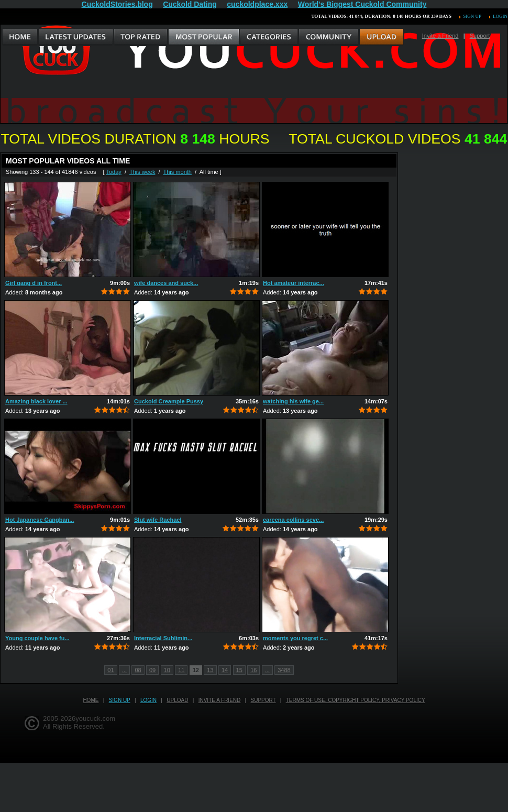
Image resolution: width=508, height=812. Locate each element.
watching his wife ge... (293, 401)
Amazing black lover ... (36, 401)
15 (239, 670)
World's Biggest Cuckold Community (362, 4)
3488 (284, 670)
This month (178, 172)
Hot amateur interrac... (294, 283)
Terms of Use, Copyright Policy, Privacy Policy (356, 700)
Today (113, 172)
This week (142, 172)
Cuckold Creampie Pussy (169, 401)
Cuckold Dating (190, 4)
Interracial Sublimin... (163, 638)
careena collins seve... (293, 520)
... (124, 670)
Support (480, 36)
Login (500, 16)
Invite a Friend (440, 36)
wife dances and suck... (166, 283)
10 (167, 670)
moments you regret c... (295, 638)
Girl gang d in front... (34, 283)
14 (225, 670)
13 (210, 670)
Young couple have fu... (37, 638)
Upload (177, 700)
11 (181, 670)
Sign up (472, 16)
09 (152, 670)
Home (91, 700)
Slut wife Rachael (158, 520)
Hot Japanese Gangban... (40, 520)
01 (111, 670)
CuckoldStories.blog (117, 4)
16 (253, 670)
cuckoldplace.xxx (257, 4)
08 (138, 670)
